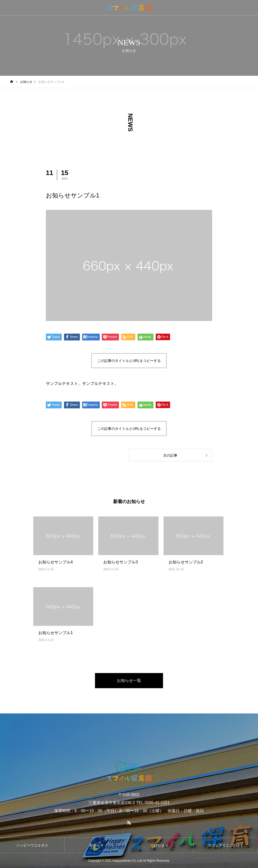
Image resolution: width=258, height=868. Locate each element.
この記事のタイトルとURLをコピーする (129, 361)
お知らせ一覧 (129, 680)
